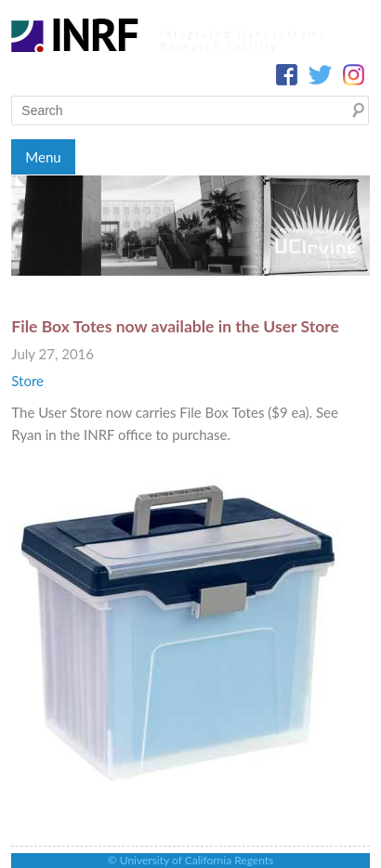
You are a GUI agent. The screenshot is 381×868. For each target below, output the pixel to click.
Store (27, 381)
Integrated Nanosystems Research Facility (243, 40)
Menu (43, 157)
